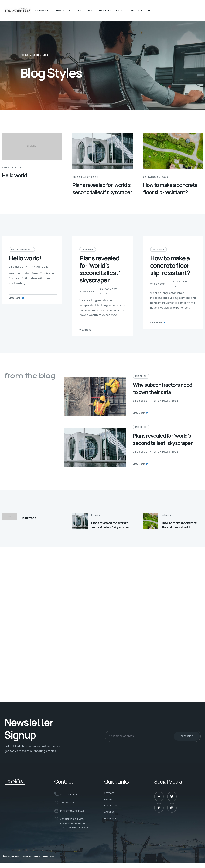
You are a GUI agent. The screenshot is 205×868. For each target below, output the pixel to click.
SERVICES (109, 793)
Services (42, 10)
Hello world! (15, 178)
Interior (88, 255)
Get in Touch (140, 10)
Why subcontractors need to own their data (163, 388)
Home (25, 55)
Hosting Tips (111, 10)
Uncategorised (22, 252)
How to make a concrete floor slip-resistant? (170, 205)
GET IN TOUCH (111, 818)
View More (17, 301)
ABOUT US (109, 812)
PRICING (108, 799)
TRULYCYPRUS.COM (43, 856)
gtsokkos (16, 269)
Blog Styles (40, 55)
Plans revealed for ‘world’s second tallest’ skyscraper (102, 194)
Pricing (63, 10)
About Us (85, 10)
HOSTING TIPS (111, 806)
